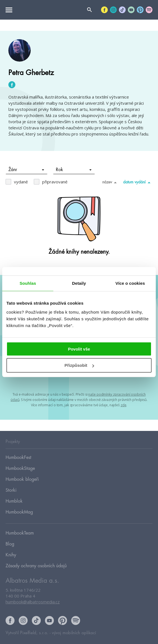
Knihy (11, 555)
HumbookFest (18, 458)
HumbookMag (19, 512)
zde (124, 405)
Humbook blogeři (22, 479)
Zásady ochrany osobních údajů (36, 566)
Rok (74, 170)
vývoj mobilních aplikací (74, 633)
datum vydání (138, 182)
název (110, 182)
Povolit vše (79, 349)
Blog (10, 544)
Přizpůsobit (79, 365)
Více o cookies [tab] (130, 283)
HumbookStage (20, 468)
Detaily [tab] (79, 283)
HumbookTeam (20, 533)
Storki (11, 490)
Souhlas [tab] (28, 283)
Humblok (14, 501)
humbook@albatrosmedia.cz (33, 602)
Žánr (26, 170)
